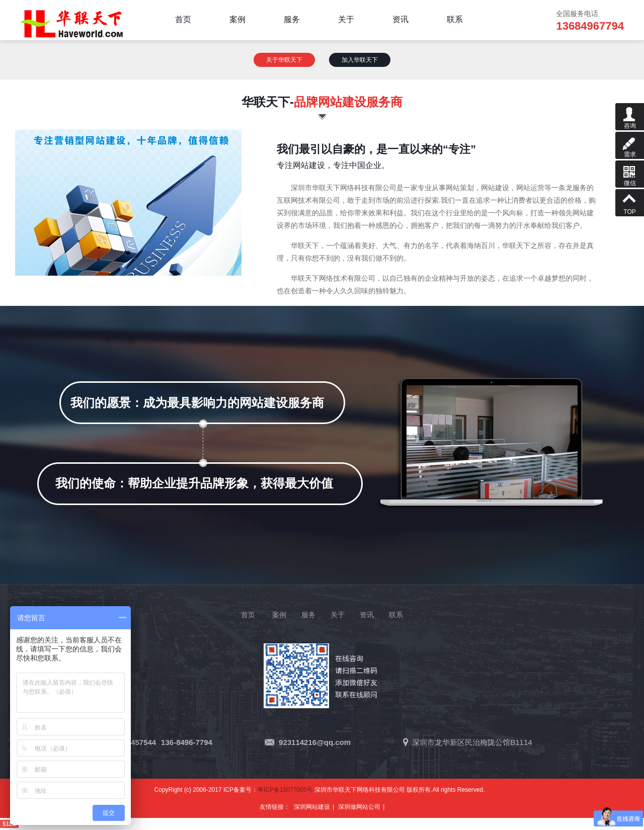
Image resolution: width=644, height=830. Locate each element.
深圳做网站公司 (359, 807)
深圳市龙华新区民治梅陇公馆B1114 (472, 742)
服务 (308, 615)
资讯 (367, 615)
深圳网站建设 (312, 807)
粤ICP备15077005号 (285, 790)
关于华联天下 (284, 60)
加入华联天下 (360, 60)
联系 (396, 615)
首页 (248, 615)
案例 (279, 615)
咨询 (630, 116)
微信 (630, 174)
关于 (338, 615)
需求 (630, 145)
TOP (630, 202)
